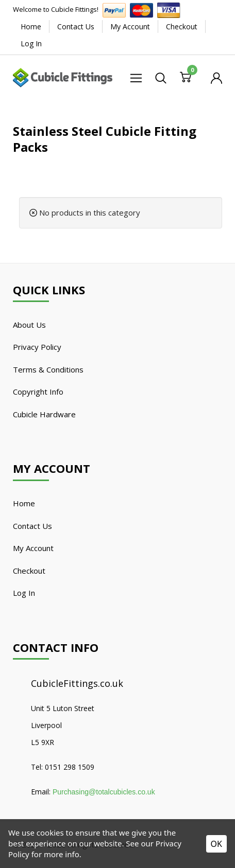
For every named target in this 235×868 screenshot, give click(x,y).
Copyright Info (38, 392)
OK (216, 844)
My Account (130, 26)
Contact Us (76, 26)
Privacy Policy (37, 347)
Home (31, 26)
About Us (29, 325)
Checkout (182, 26)
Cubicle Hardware (44, 414)
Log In (31, 43)
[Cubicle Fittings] (63, 77)
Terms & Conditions (48, 369)
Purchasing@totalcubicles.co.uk (104, 792)
